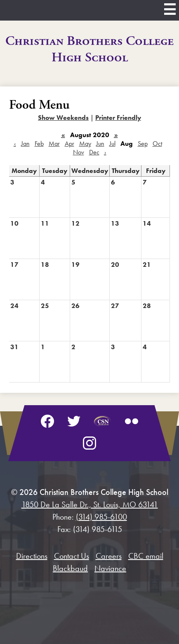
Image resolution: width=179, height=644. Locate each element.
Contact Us (72, 556)
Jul (112, 143)
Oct (157, 143)
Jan (25, 143)
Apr (69, 143)
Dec (94, 152)
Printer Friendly (118, 118)
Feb (39, 143)
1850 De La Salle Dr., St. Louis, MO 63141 (90, 504)
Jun (100, 143)
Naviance (110, 568)
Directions (32, 556)
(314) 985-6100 (101, 517)
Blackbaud (70, 568)
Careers (109, 556)
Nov (79, 152)
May (85, 143)
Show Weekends (63, 118)
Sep (143, 143)
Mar (54, 143)
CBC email (146, 556)
